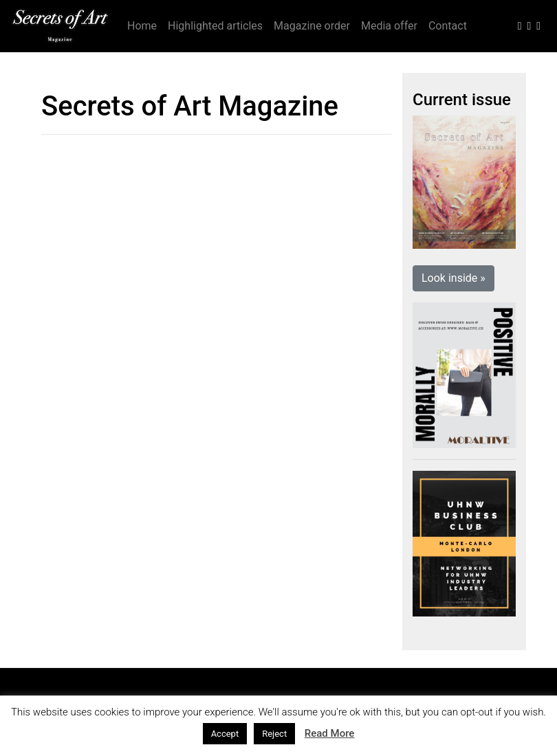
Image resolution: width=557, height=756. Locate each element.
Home (142, 26)
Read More (330, 733)
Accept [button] (225, 734)
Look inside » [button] (454, 278)
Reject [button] (274, 734)
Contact (448, 26)
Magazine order (312, 26)
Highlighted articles (215, 26)
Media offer (389, 26)
